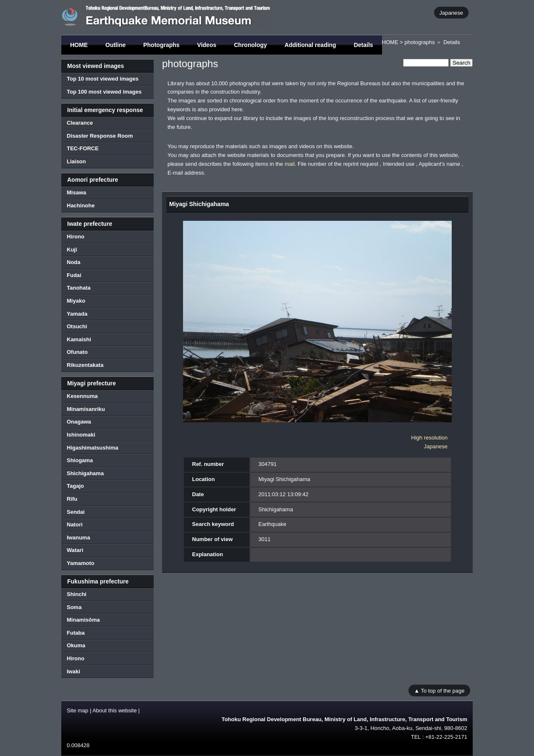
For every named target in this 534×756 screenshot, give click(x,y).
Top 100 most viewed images (104, 92)
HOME (79, 45)
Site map (77, 710)
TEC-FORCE (83, 148)
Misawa (76, 192)
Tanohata (79, 288)
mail (290, 164)
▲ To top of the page (439, 690)
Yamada (77, 314)
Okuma (76, 645)
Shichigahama (85, 473)
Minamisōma (83, 620)
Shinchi (77, 594)
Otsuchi (77, 326)
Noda (74, 262)
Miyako (76, 301)
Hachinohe (81, 205)
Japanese (451, 12)
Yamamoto (81, 563)
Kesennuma (82, 396)
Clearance (80, 123)
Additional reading (310, 45)
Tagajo (75, 486)
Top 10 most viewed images (103, 79)
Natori (75, 524)
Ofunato (77, 352)
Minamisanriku (86, 409)
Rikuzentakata (85, 365)
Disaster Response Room (100, 136)
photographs (419, 42)
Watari (75, 550)
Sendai (76, 512)
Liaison (76, 161)
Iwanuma (79, 538)
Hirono (76, 237)
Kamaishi (79, 339)
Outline (115, 45)
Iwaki (73, 671)
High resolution (429, 438)
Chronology (250, 45)
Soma (74, 607)
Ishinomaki (81, 435)
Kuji (72, 250)
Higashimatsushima (93, 448)
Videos (207, 45)
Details (364, 45)
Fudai (74, 275)
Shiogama (80, 460)
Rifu (72, 499)
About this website (115, 710)
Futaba (76, 633)
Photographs (161, 45)
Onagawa (79, 422)
